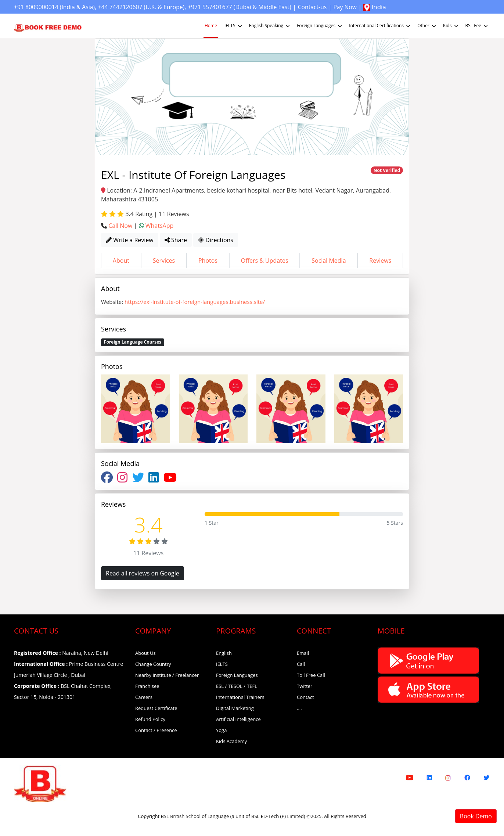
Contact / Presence (156, 730)
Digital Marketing (235, 708)
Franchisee (147, 686)
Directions (216, 240)
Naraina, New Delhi (61, 653)
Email (303, 653)
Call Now (120, 226)
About (121, 261)
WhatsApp (160, 226)
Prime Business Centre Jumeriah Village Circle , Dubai (69, 669)
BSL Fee (477, 26)
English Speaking (270, 26)
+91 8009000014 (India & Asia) (58, 7)
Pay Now (371, 7)
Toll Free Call (311, 675)
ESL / (221, 686)
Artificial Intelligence (238, 719)
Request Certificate (156, 708)
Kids (451, 26)
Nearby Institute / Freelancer (167, 675)
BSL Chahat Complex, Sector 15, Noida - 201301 (63, 691)
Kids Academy (231, 741)
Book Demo (476, 816)
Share (176, 240)
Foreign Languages (320, 26)
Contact (305, 697)
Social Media (329, 261)
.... (299, 708)
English (224, 653)
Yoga (221, 730)
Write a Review (130, 240)
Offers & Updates (265, 261)
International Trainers (240, 697)
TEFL (252, 686)
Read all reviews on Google (143, 573)
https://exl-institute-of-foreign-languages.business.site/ (195, 302)
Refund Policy (150, 719)
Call (301, 664)
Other (427, 26)
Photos (208, 261)
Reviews (380, 261)
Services (164, 261)
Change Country (153, 664)
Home (211, 26)
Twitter (305, 686)
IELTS (234, 26)
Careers (144, 697)
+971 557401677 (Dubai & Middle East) (258, 7)
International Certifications (380, 26)
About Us (145, 653)
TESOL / (237, 686)
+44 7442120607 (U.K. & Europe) (152, 7)
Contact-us (336, 7)
